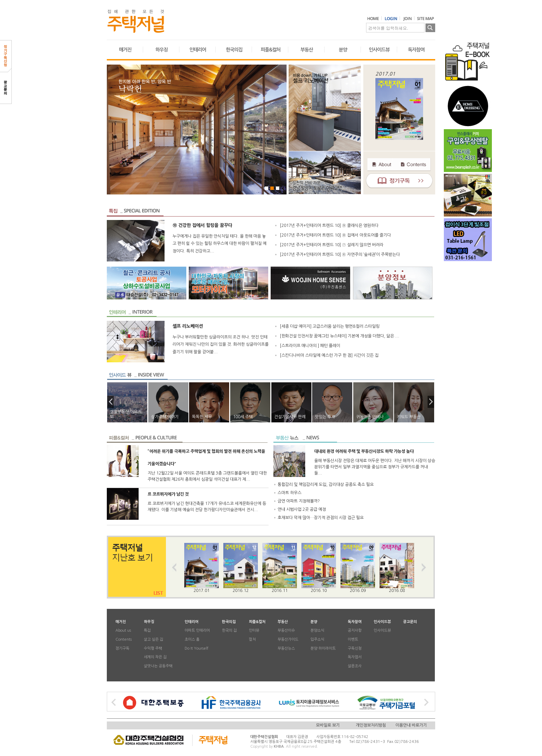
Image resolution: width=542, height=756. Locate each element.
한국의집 (234, 50)
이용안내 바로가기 (411, 725)
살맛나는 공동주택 (158, 666)
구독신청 (355, 648)
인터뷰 (254, 631)
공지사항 (355, 631)
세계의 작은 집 (155, 657)
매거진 (125, 50)
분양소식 (317, 631)
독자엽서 (355, 657)
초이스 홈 (192, 639)
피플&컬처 (270, 50)
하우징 (161, 50)
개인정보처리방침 (371, 725)
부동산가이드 (288, 639)
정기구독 (122, 648)
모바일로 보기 (328, 725)
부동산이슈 (286, 631)
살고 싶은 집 (153, 639)
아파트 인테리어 (197, 631)
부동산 (307, 50)
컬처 (252, 639)
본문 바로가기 (0, 0)
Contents (124, 639)
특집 (147, 631)
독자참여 (416, 50)
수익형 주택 (153, 648)
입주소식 (317, 639)
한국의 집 (229, 631)
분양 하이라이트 (323, 648)
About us (123, 631)
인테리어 (198, 50)
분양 (343, 50)
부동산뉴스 (286, 648)
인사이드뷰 (379, 50)
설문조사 (355, 666)
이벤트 (353, 639)
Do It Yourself (197, 648)
